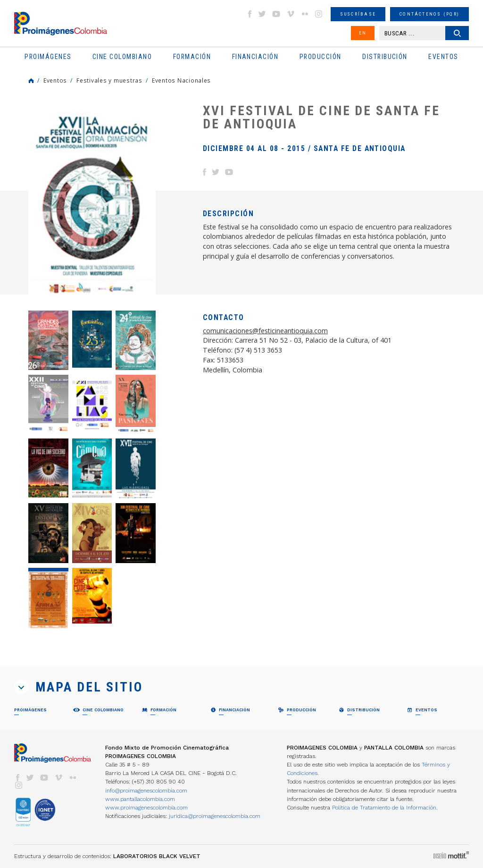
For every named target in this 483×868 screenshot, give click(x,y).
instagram (319, 14)
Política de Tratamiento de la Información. (385, 808)
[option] (92, 200)
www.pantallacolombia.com (140, 799)
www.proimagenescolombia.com (146, 808)
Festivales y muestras (109, 80)
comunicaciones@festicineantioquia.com (265, 331)
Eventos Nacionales (181, 80)
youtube (276, 14)
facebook (250, 14)
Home (31, 81)
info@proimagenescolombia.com (146, 791)
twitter (262, 14)
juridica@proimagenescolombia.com (215, 816)
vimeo (291, 14)
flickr (305, 14)
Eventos (55, 80)
